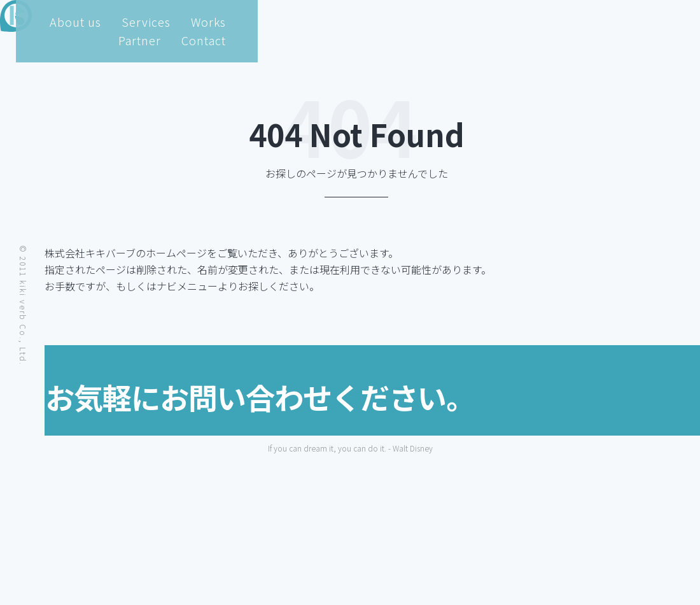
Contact (646, 22)
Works (519, 22)
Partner (580, 22)
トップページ (146, 286)
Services (455, 22)
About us (382, 22)
